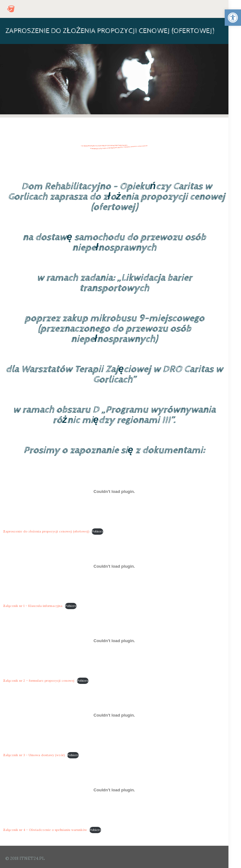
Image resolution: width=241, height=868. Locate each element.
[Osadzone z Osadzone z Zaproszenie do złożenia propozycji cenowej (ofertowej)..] (114, 492)
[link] (233, 18)
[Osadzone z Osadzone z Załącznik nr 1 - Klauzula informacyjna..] (114, 566)
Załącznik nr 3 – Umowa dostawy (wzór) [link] (34, 755)
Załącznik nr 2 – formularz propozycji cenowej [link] (39, 681)
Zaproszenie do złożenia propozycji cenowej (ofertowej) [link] (46, 531)
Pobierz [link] (97, 531)
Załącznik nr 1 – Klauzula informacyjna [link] (33, 606)
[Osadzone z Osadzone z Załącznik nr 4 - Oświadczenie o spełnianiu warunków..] (114, 790)
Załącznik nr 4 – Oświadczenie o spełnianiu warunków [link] (45, 830)
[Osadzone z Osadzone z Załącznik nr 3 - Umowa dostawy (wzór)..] (114, 715)
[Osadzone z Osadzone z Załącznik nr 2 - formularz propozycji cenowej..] (114, 641)
